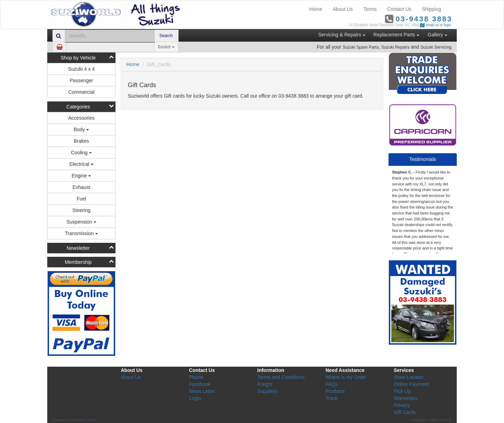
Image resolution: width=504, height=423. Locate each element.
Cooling (81, 153)
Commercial (81, 92)
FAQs (332, 384)
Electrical (81, 164)
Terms (370, 9)
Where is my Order (346, 377)
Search (167, 36)
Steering (81, 210)
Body (82, 129)
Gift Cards (405, 412)
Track (331, 398)
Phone (196, 377)
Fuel (81, 199)
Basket (166, 47)
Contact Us (399, 9)
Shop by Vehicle (78, 58)
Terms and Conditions (281, 377)
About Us (343, 9)
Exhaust (81, 187)
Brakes (82, 141)
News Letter (202, 391)
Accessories (81, 118)
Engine (81, 176)
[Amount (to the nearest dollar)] (110, 47)
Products (335, 391)
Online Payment (411, 384)
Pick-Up (402, 391)
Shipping (432, 9)
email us (432, 25)
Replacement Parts (396, 35)
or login (445, 25)
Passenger (81, 80)
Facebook (200, 384)
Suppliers (267, 391)
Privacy (402, 405)
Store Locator (408, 377)
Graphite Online (84, 420)
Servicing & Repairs (342, 35)
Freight (265, 384)
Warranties (405, 398)
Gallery (437, 35)
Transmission (81, 233)
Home (316, 9)
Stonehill (445, 420)
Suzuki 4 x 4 (81, 69)
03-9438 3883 (424, 19)
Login (195, 398)
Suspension (81, 222)
